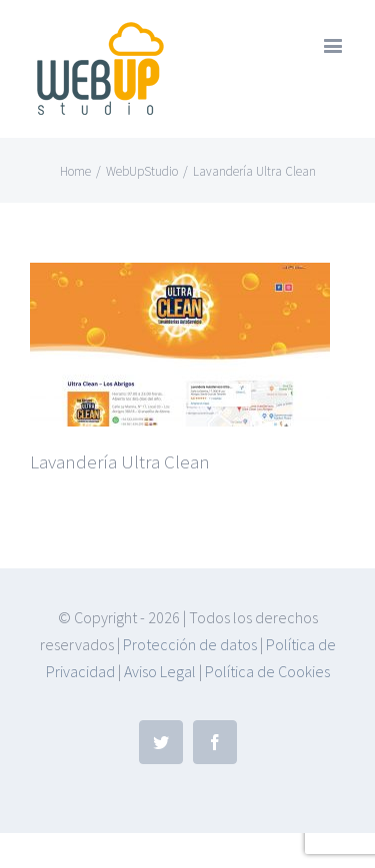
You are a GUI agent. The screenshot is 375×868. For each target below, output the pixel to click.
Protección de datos (190, 644)
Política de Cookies (267, 671)
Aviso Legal (160, 671)
